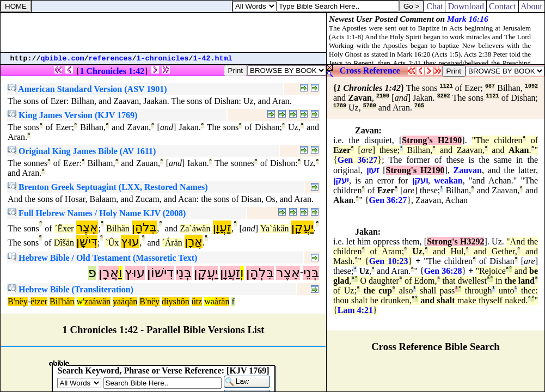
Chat (434, 6)
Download (466, 6)
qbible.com (63, 59)
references (111, 59)
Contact (503, 6)
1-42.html (213, 59)
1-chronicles (163, 59)
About (532, 6)
